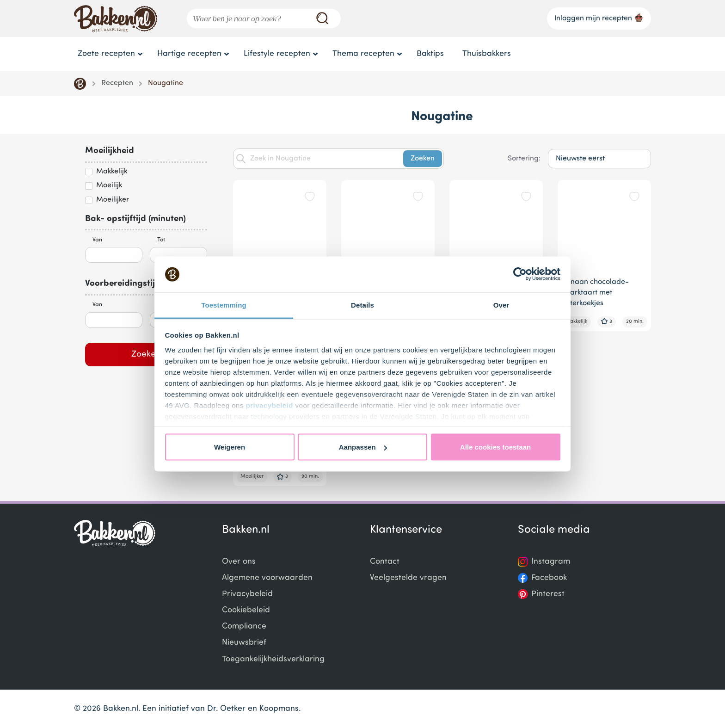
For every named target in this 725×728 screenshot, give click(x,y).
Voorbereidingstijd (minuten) (143, 284)
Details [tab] (362, 305)
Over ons (239, 562)
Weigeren (230, 447)
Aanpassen (363, 447)
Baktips (430, 54)
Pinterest (548, 594)
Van (97, 240)
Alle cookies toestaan (495, 447)
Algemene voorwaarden (267, 578)
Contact (385, 562)
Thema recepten (363, 54)
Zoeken (146, 355)
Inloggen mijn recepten (599, 18)
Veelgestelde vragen (408, 578)
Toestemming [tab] (224, 305)
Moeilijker (113, 200)
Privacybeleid (247, 594)
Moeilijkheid (110, 151)
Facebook (549, 578)
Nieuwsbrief (244, 643)
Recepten (117, 83)
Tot (161, 240)
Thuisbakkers (487, 54)
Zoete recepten (106, 54)
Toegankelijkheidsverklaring (273, 659)
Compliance (244, 626)
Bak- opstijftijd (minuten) (135, 219)
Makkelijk (112, 172)
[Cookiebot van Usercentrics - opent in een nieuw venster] (520, 274)
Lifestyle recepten (277, 54)
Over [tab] (501, 305)
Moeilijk (109, 185)
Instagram (551, 562)
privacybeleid (270, 405)
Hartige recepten (189, 54)
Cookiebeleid (246, 610)
